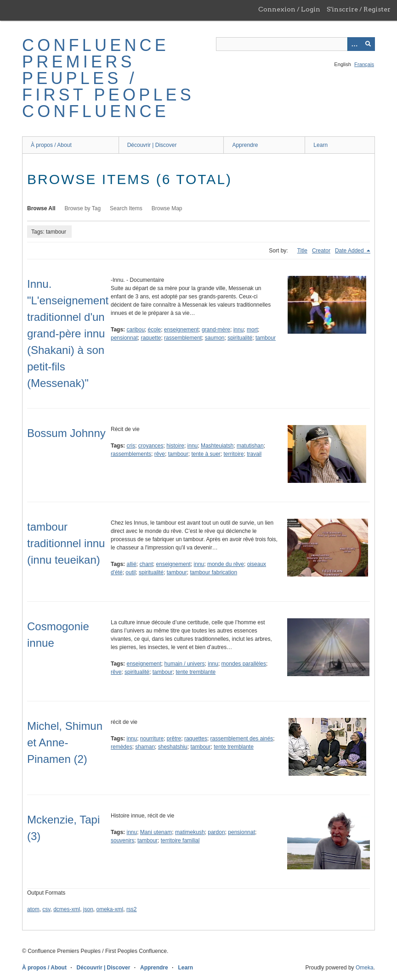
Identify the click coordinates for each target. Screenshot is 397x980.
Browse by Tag (83, 208)
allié (131, 564)
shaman (145, 747)
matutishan (250, 446)
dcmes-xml (67, 909)
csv (46, 909)
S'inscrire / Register (359, 9)
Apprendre (245, 145)
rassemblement (183, 338)
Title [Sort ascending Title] (302, 251)
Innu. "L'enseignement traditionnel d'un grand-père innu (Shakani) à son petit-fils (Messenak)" (68, 333)
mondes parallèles (244, 664)
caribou (135, 330)
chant (146, 564)
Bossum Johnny (66, 433)
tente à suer (206, 454)
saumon (215, 338)
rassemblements (131, 454)
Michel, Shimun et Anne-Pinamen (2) (65, 742)
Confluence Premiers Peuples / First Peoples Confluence (108, 78)
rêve (160, 454)
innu (239, 330)
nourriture (152, 739)
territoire (233, 454)
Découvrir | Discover (152, 145)
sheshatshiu (173, 747)
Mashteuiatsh (217, 446)
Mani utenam (156, 832)
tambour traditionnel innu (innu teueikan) (66, 543)
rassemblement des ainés (242, 739)
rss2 (132, 909)
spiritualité (240, 338)
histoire (175, 446)
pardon (216, 832)
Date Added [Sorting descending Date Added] (350, 251)
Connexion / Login (289, 9)
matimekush (190, 832)
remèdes (122, 747)
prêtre (174, 739)
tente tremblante (196, 672)
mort (252, 330)
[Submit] (368, 44)
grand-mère (216, 330)
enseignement (181, 330)
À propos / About (51, 145)
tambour (266, 338)
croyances (151, 446)
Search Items (126, 208)
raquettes (196, 739)
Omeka (365, 968)
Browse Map (167, 208)
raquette (151, 338)
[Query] (295, 44)
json (88, 909)
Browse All (41, 208)
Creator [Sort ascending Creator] (321, 251)
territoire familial (180, 840)
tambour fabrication (213, 572)
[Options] (354, 44)
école (155, 330)
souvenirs (122, 840)
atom (33, 909)
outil (130, 572)
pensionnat (124, 338)
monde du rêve (226, 564)
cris (131, 446)
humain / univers (185, 664)
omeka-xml (110, 909)
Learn (320, 145)
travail (254, 454)
